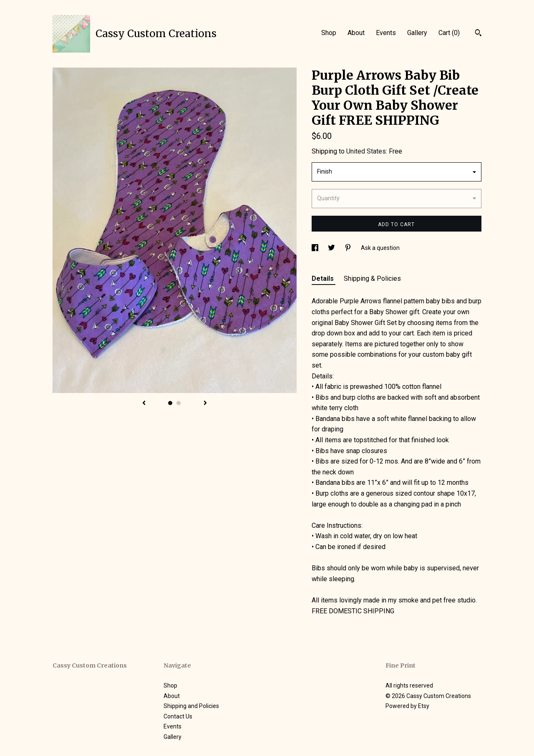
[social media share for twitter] (332, 248)
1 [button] (170, 403)
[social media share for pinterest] (349, 248)
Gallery (417, 33)
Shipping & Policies (372, 278)
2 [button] (179, 403)
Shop (329, 33)
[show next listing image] (205, 403)
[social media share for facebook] (316, 248)
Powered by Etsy (407, 706)
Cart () (449, 33)
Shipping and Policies (191, 706)
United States (366, 151)
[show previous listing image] (144, 403)
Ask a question (380, 248)
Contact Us (178, 716)
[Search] (478, 34)
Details (324, 278)
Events (386, 33)
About (356, 33)
